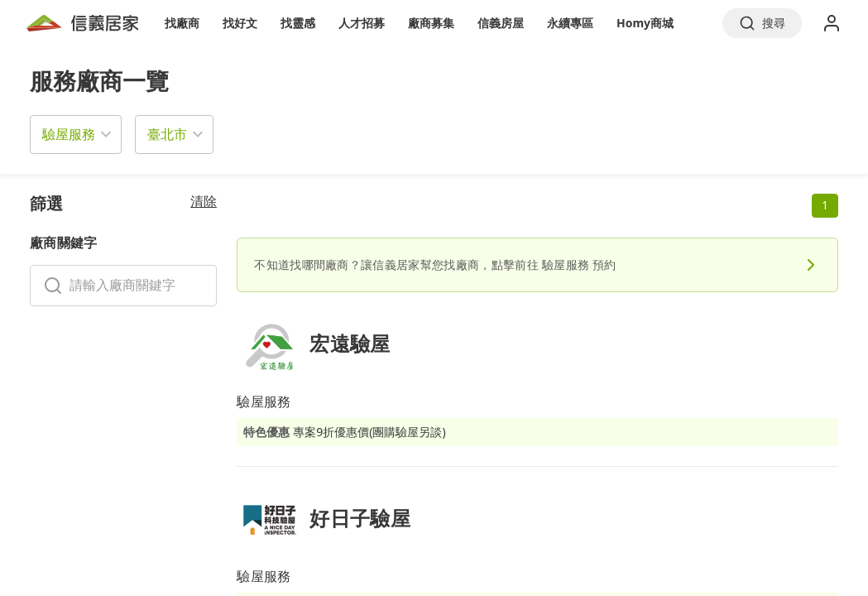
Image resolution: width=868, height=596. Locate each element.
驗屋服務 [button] (69, 134)
